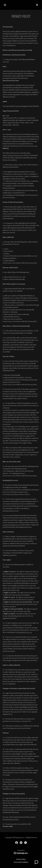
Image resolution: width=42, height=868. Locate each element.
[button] (7, 5)
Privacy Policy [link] (21, 859)
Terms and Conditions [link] (21, 862)
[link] (37, 5)
